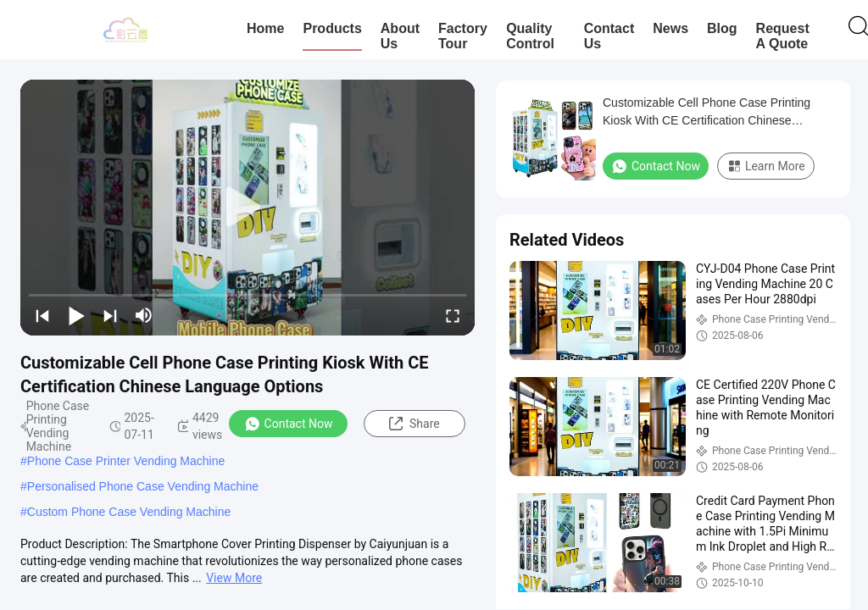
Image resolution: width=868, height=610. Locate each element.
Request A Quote (783, 36)
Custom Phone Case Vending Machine (129, 512)
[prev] (42, 315)
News (670, 28)
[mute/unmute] (144, 315)
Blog (722, 28)
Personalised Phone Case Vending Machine (143, 486)
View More (234, 578)
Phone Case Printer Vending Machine (126, 461)
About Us (400, 36)
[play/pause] (76, 315)
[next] (110, 315)
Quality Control (530, 36)
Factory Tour (463, 36)
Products (332, 28)
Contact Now (289, 424)
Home (265, 28)
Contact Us (609, 36)
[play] (248, 208)
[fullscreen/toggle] (453, 315)
